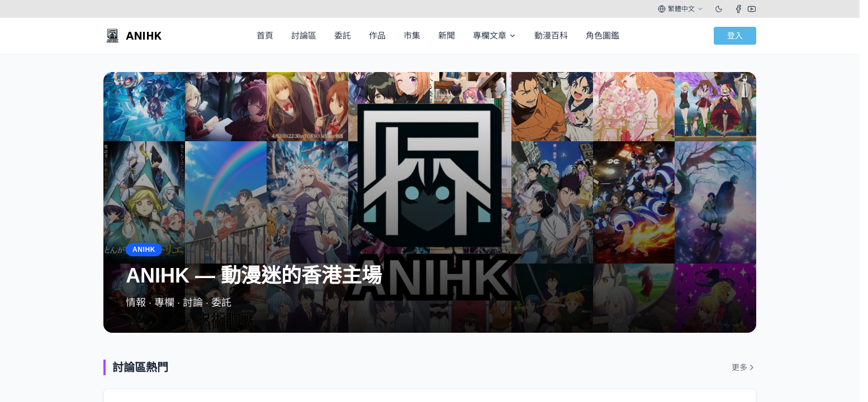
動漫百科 (551, 35)
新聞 (447, 35)
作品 (377, 35)
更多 (744, 367)
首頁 (265, 35)
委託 (343, 35)
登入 (735, 36)
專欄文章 (495, 35)
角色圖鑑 (603, 35)
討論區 (304, 35)
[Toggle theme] (719, 9)
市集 (412, 35)
